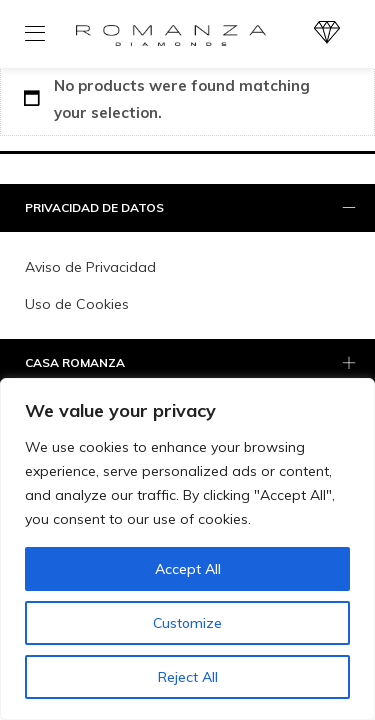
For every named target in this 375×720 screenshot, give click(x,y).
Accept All (188, 569)
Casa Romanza (192, 364)
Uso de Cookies (77, 304)
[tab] (187, 208)
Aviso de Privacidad (90, 267)
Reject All (188, 677)
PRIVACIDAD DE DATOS (192, 209)
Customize (187, 623)
